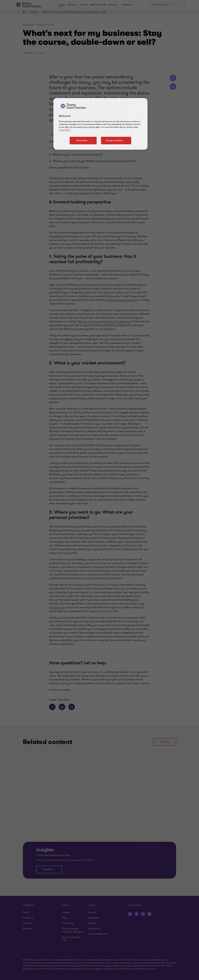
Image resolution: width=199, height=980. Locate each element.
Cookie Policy (64, 130)
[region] (100, 124)
